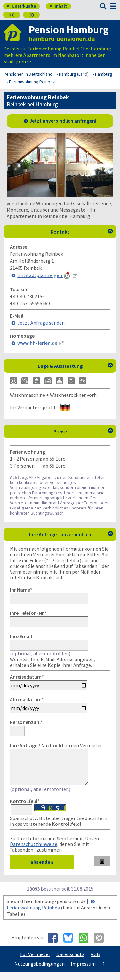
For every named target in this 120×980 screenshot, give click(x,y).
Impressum (83, 971)
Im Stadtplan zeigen (44, 275)
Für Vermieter (35, 962)
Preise (83, 431)
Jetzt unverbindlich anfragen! (63, 121)
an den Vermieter (56, 745)
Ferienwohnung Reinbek (33, 915)
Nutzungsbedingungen (40, 971)
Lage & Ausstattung (76, 366)
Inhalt (58, 6)
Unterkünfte (21, 6)
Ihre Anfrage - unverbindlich (71, 534)
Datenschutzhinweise (34, 852)
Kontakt (82, 232)
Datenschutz (70, 962)
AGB (95, 962)
